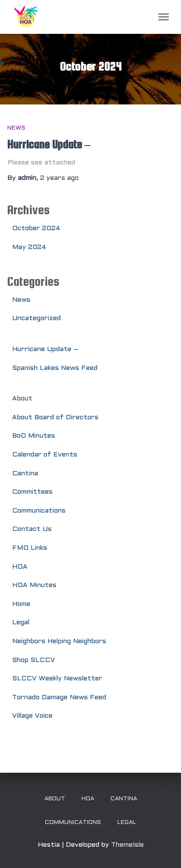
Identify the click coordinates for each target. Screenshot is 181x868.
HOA (20, 567)
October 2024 (36, 228)
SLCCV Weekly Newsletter (57, 679)
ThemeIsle (127, 845)
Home (21, 604)
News (16, 128)
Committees (32, 492)
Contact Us (32, 529)
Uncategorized (36, 318)
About (22, 399)
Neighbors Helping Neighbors (59, 641)
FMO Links (30, 548)
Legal (21, 623)
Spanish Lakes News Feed (55, 368)
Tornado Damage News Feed (59, 698)
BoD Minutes (34, 436)
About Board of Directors (55, 418)
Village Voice (32, 716)
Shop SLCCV (34, 660)
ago (59, 178)
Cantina (25, 474)
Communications (39, 511)
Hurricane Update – (49, 144)
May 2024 (29, 247)
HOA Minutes (34, 585)
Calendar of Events (45, 455)
